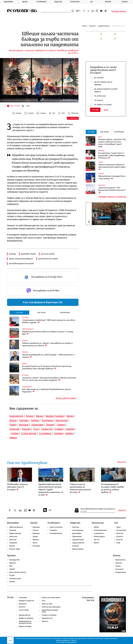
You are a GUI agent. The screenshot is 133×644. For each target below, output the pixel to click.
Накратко (119, 563)
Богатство (120, 533)
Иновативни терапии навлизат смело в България (17, 487)
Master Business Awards (18, 572)
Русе (36, 429)
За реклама (23, 598)
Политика (25, 341)
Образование (77, 537)
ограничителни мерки (48, 259)
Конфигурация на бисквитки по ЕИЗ (25, 622)
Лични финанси (78, 530)
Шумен (69, 433)
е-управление (99, 533)
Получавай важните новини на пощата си (98, 509)
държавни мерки (28, 254)
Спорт (118, 543)
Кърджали (47, 420)
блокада (12, 254)
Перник (50, 425)
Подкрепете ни (47, 618)
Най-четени (41, 313)
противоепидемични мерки (21, 263)
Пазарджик (37, 425)
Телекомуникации (100, 530)
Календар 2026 (14, 560)
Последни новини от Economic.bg (112, 197)
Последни (19, 313)
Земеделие (13, 543)
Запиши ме (122, 510)
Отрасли (101, 162)
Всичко (125, 2)
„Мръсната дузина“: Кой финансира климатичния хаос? (112, 190)
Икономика (8, 2)
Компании (101, 151)
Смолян (70, 429)
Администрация (78, 549)
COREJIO (12, 569)
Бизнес (25, 2)
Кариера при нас (25, 615)
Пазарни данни (121, 572)
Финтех (96, 543)
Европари (13, 530)
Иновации (36, 533)
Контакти (22, 607)
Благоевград (16, 416)
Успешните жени (15, 579)
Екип (44, 601)
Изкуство (120, 540)
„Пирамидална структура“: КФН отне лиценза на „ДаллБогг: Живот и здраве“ (49, 321)
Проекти (108, 2)
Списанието (119, 569)
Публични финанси (28, 329)
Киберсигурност (99, 537)
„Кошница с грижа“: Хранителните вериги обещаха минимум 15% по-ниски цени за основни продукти (49, 379)
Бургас (30, 416)
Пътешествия (121, 530)
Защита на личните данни (51, 598)
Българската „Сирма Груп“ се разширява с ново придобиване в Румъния (112, 155)
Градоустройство (27, 387)
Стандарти (53, 530)
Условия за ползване (49, 615)
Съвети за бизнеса (56, 527)
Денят (100, 137)
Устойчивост (42, 2)
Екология (76, 546)
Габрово (24, 420)
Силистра (47, 429)
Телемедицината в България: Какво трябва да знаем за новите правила (112, 488)
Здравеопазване (104, 26)
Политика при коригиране (51, 607)
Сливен (59, 429)
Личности (120, 537)
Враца (13, 420)
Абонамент (23, 604)
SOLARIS (12, 582)
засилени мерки (48, 254)
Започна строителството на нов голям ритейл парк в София (112, 167)
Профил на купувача (26, 618)
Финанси (36, 540)
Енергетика (102, 185)
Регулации (25, 317)
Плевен (61, 425)
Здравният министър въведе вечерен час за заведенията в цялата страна (108, 222)
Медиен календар (25, 626)
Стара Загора (29, 433)
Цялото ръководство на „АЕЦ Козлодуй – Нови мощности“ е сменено (48, 356)
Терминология (120, 560)
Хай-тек (97, 540)
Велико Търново (55, 416)
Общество (58, 2)
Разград (26, 429)
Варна (40, 416)
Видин (70, 416)
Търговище (45, 433)
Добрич (35, 420)
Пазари (35, 537)
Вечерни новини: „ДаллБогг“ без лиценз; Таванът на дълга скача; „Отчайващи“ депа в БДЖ (112, 143)
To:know (118, 566)
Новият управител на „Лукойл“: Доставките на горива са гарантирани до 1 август (47, 344)
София (15, 433)
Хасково (58, 433)
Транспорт (13, 540)
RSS (47, 510)
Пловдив (14, 429)
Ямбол (13, 438)
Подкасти (13, 563)
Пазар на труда (14, 549)
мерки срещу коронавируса (21, 259)
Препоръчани (65, 313)
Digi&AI (24, 364)
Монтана (24, 425)
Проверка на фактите (26, 601)
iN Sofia (12, 575)
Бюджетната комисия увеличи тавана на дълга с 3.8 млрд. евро (48, 333)
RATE (11, 566)
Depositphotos (72, 642)
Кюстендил (62, 420)
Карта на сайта (47, 604)
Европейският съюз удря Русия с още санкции (112, 177)
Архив (106, 110)
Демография (77, 533)
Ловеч (13, 425)
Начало (84, 26)
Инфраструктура (15, 533)
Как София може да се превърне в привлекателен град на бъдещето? (46, 390)
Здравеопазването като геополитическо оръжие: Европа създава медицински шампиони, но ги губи (51, 490)
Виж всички (122, 462)
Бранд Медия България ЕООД (50, 611)
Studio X (74, 640)
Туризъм (12, 546)
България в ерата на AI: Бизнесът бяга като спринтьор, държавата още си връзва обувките (47, 367)
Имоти (35, 543)
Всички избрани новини (66, 398)
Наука (118, 527)
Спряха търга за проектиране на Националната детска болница (80, 488)
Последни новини (119, 11)
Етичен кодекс (24, 610)
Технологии (75, 2)
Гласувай (95, 110)
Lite (91, 2)
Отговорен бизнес (56, 533)
